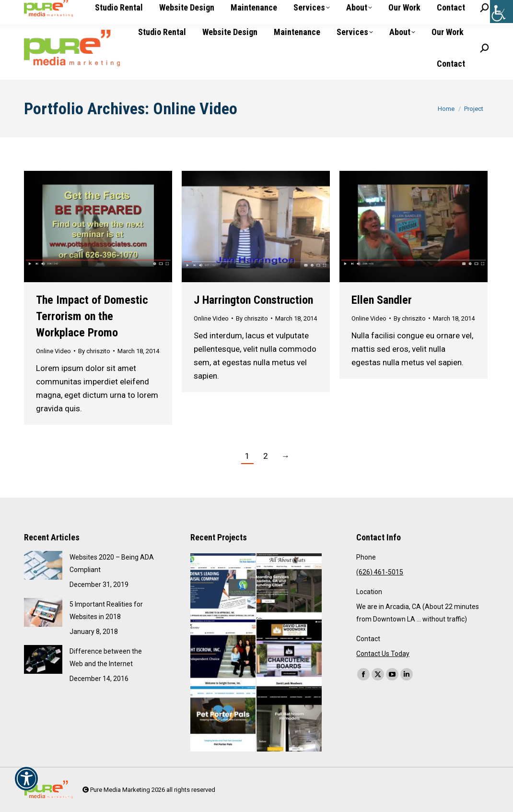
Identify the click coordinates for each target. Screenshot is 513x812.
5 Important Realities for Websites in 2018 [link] (106, 610)
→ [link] (286, 456)
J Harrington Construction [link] (253, 300)
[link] (501, 12)
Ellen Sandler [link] (382, 300)
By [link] (94, 351)
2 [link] (266, 456)
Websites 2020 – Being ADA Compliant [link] (112, 563)
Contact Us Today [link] (383, 654)
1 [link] (247, 456)
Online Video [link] (53, 351)
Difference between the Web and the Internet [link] (106, 657)
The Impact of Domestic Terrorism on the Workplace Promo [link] (92, 316)
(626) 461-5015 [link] (54, 8)
